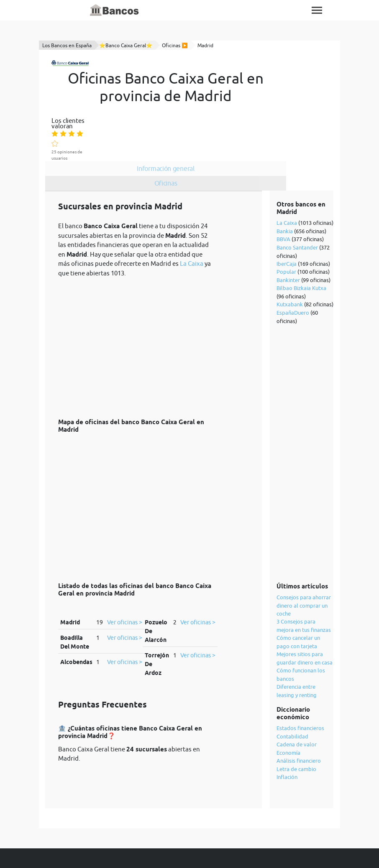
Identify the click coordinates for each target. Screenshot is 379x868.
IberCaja (287, 221)
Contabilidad (293, 694)
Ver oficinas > (125, 580)
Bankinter (289, 238)
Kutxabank (290, 262)
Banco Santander (298, 205)
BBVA (284, 197)
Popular (287, 229)
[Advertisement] (137, 301)
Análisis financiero (299, 718)
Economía (289, 710)
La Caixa (192, 221)
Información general (214, 112)
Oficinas (214, 127)
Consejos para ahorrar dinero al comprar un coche (304, 563)
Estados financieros (301, 686)
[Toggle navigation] (317, 10)
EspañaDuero (293, 270)
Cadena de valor (297, 702)
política (238, 844)
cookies (267, 844)
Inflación (287, 735)
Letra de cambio (297, 727)
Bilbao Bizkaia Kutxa (302, 246)
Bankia (285, 189)
